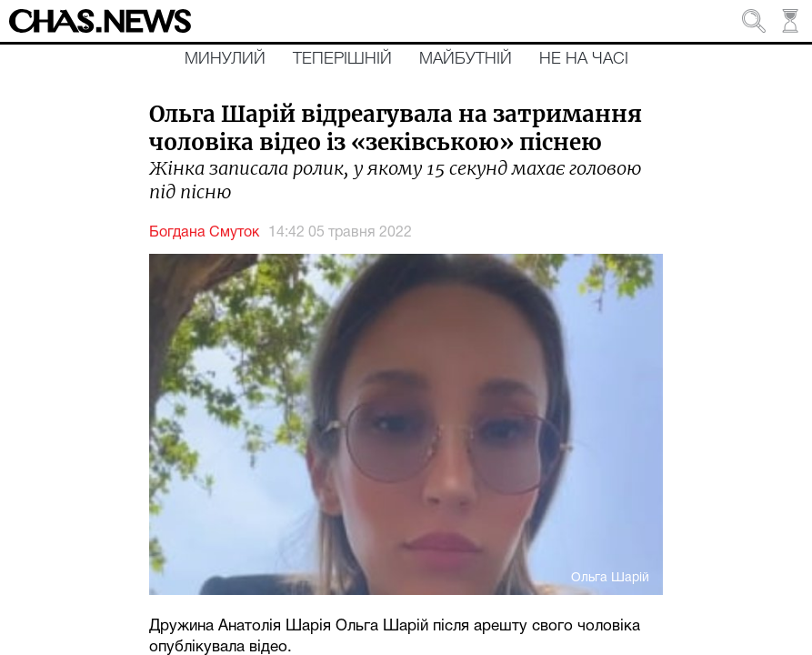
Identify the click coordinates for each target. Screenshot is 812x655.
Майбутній (466, 59)
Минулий (225, 59)
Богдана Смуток (204, 233)
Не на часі (584, 59)
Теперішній (342, 59)
